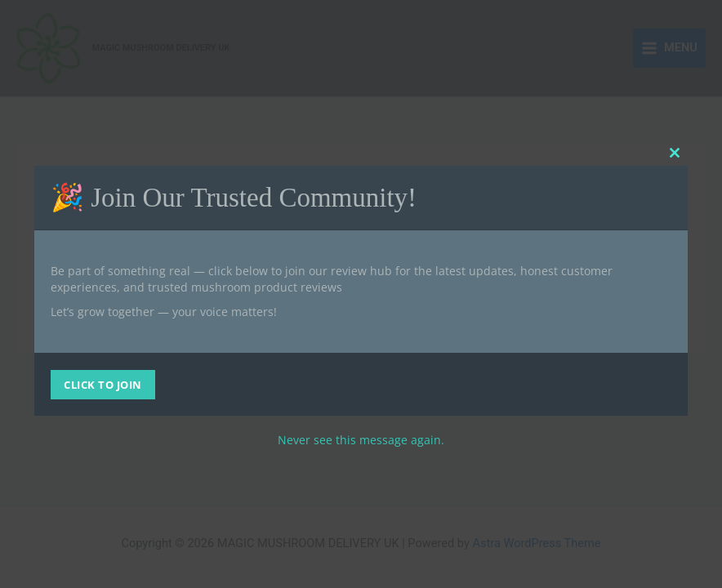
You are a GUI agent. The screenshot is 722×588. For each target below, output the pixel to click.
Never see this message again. (361, 440)
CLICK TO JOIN (103, 385)
